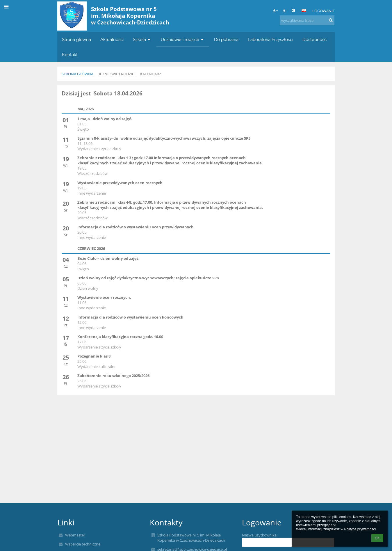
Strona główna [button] (76, 39)
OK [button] (377, 538)
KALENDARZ (151, 74)
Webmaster (75, 535)
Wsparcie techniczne (83, 544)
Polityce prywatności (360, 529)
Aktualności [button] (112, 39)
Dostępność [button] (315, 39)
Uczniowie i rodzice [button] (183, 39)
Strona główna (77, 74)
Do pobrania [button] (226, 39)
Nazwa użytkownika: (260, 535)
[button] (304, 11)
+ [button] (275, 10)
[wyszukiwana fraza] (307, 20)
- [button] (285, 10)
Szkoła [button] (142, 39)
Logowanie (324, 11)
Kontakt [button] (70, 55)
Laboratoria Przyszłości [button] (270, 39)
